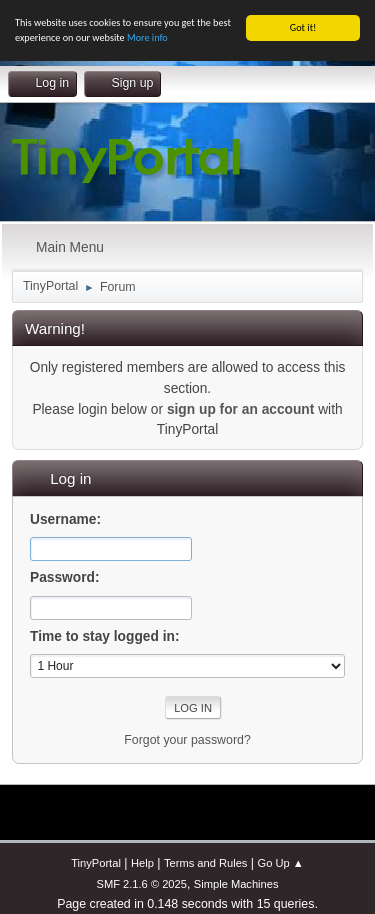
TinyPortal (96, 863)
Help (142, 863)
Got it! (303, 27)
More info (147, 37)
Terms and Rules (205, 863)
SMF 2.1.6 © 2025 (141, 884)
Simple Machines (236, 884)
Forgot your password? (187, 740)
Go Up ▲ (281, 863)
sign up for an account (240, 409)
